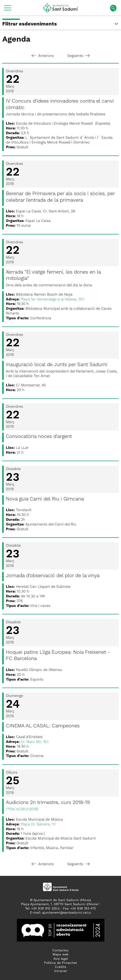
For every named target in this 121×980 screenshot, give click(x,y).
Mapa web (61, 955)
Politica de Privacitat (60, 963)
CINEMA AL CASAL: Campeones (43, 726)
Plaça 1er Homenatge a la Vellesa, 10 (51, 299)
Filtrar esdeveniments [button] (60, 24)
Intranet (60, 971)
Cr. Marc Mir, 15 (34, 742)
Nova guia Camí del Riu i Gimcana (45, 499)
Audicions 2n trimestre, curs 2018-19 (48, 803)
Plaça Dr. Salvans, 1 (37, 824)
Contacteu (60, 950)
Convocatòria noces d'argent (39, 437)
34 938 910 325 (45, 909)
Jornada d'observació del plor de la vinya (53, 576)
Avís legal (61, 959)
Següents (78, 56)
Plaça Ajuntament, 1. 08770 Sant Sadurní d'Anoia (59, 904)
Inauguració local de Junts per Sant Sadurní (57, 365)
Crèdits (60, 967)
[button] (8, 10)
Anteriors (43, 56)
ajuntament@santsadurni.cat (65, 913)
